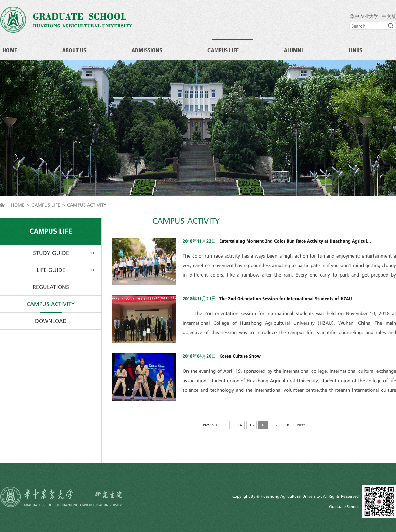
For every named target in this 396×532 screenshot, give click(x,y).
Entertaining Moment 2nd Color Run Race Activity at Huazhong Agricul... (295, 241)
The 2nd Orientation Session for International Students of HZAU (286, 298)
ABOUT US (74, 50)
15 (251, 425)
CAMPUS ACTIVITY (87, 205)
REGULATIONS (51, 287)
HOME (10, 50)
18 (287, 425)
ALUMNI (293, 50)
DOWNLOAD (51, 321)
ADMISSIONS (147, 50)
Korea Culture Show (240, 356)
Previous (210, 425)
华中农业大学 (364, 16)
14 (240, 425)
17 (275, 425)
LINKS (355, 50)
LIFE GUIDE (51, 270)
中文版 (389, 16)
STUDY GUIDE (51, 253)
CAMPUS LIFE (223, 50)
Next (301, 425)
